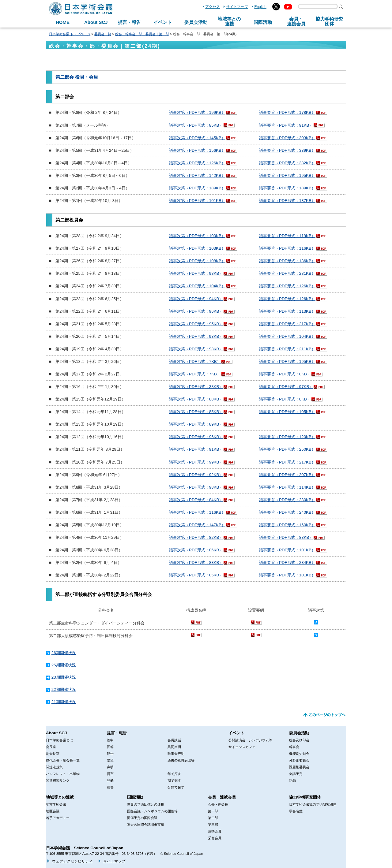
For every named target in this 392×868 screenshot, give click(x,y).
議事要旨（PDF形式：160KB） (287, 525)
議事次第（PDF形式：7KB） (195, 361)
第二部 (213, 818)
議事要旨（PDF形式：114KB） (287, 487)
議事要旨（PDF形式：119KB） (287, 236)
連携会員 (215, 831)
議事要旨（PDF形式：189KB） (287, 188)
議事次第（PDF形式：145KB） (197, 138)
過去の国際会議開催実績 (146, 825)
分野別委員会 (299, 760)
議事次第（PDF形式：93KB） (196, 336)
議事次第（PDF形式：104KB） (197, 286)
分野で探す (176, 787)
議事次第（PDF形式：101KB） (197, 201)
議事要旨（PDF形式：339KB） (287, 150)
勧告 (110, 754)
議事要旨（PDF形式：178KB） (287, 112)
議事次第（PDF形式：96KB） (196, 311)
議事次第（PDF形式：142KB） (197, 175)
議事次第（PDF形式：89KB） (196, 424)
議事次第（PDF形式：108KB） (197, 261)
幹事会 (294, 747)
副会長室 (53, 754)
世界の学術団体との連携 (146, 804)
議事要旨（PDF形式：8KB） (285, 374)
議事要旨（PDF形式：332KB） (287, 163)
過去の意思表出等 (181, 760)
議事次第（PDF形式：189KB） (197, 188)
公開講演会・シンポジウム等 (250, 740)
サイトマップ (237, 7)
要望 (110, 760)
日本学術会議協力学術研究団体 (313, 804)
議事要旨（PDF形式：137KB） (287, 201)
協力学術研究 (330, 21)
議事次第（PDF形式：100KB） (197, 236)
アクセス (213, 7)
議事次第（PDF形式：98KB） (196, 273)
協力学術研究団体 (305, 797)
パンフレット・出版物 (63, 774)
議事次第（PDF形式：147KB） (197, 525)
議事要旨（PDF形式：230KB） (287, 500)
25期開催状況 (64, 665)
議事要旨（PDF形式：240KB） (287, 512)
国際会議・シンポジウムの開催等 (152, 811)
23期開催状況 (64, 677)
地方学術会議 (56, 804)
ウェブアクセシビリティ (72, 861)
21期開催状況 (64, 702)
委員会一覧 (103, 34)
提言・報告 (129, 22)
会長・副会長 (218, 804)
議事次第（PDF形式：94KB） (196, 299)
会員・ (296, 21)
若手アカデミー (58, 818)
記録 (292, 780)
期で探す (174, 780)
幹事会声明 (176, 754)
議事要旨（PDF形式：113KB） (287, 311)
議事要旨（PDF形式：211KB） (287, 349)
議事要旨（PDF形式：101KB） (287, 550)
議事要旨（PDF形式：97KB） (286, 387)
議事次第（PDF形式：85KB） (196, 125)
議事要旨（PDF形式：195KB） (287, 175)
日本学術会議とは (59, 740)
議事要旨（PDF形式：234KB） (287, 563)
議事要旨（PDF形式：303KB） (287, 138)
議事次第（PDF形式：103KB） (197, 248)
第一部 (213, 811)
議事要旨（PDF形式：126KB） (287, 286)
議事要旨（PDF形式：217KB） (287, 324)
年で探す (174, 774)
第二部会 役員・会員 (77, 77)
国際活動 (263, 22)
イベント (163, 22)
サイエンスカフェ (242, 747)
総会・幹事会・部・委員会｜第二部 (142, 34)
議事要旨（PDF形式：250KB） (287, 449)
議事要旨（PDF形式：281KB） (287, 273)
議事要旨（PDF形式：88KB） (286, 537)
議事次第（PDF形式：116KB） (197, 512)
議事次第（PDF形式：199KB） (197, 112)
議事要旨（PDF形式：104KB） (287, 336)
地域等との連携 (60, 797)
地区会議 (53, 811)
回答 (110, 747)
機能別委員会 (299, 754)
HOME (63, 22)
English (260, 7)
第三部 (213, 825)
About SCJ (96, 22)
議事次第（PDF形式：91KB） (196, 449)
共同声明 (174, 747)
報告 (110, 787)
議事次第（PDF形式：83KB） (196, 563)
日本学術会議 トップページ (70, 34)
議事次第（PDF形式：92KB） (196, 475)
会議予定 (296, 774)
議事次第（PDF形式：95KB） (196, 324)
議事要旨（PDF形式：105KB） (287, 412)
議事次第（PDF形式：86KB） (196, 550)
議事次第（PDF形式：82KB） (196, 537)
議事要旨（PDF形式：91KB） (286, 125)
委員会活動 (196, 22)
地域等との (229, 21)
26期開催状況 (64, 653)
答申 (110, 740)
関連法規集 (54, 767)
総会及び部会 (299, 740)
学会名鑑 (296, 811)
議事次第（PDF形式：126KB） (197, 163)
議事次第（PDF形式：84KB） (196, 500)
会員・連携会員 (222, 797)
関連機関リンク (58, 780)
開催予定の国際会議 (142, 818)
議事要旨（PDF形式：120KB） (287, 437)
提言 (110, 774)
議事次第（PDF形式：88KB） (196, 399)
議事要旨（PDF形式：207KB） (287, 475)
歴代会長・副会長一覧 (63, 760)
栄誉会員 (215, 838)
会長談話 (174, 740)
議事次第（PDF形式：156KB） (197, 150)
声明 (110, 767)
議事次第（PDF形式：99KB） (196, 462)
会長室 (51, 747)
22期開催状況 (64, 689)
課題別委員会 (299, 767)
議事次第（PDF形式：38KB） (196, 387)
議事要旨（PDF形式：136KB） (287, 261)
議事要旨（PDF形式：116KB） (287, 248)
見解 (110, 780)
